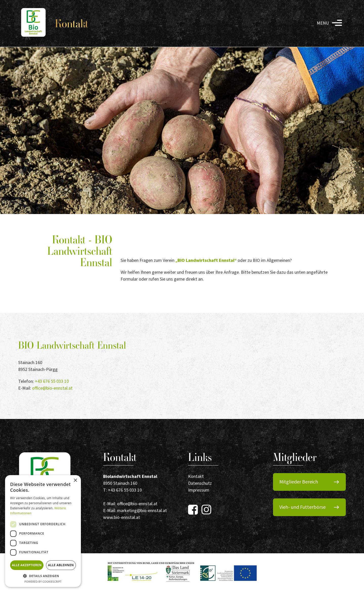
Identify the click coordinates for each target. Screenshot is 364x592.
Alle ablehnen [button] (61, 565)
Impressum (199, 490)
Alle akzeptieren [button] (27, 565)
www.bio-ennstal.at (122, 517)
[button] (43, 576)
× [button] (75, 481)
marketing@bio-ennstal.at (142, 511)
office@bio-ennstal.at (52, 388)
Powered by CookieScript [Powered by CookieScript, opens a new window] (43, 582)
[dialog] (43, 531)
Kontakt (196, 477)
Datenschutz (200, 483)
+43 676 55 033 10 (52, 381)
